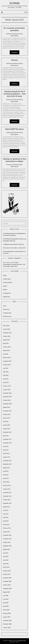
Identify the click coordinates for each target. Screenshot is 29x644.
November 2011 (7, 496)
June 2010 (6, 556)
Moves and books (8, 282)
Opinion (5, 286)
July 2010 (6, 553)
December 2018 (7, 393)
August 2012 (6, 468)
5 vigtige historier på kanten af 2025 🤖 (13, 244)
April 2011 (6, 521)
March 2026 (6, 326)
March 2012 (6, 482)
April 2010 (6, 564)
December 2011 (7, 492)
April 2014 (6, 436)
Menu (26, 12)
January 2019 (7, 390)
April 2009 (6, 606)
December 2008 (7, 620)
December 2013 (7, 439)
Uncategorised (7, 293)
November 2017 (7, 411)
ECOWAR (15, 3)
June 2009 (6, 599)
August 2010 (6, 549)
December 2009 (7, 578)
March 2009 (6, 610)
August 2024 (6, 350)
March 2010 (6, 567)
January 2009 (7, 617)
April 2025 (6, 343)
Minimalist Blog (22, 640)
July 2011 (6, 510)
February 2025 (7, 347)
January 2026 (7, 329)
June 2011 (6, 514)
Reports (5, 290)
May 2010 (6, 560)
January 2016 (7, 425)
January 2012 (7, 489)
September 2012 (7, 464)
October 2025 (7, 336)
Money (5, 275)
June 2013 (6, 446)
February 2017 (7, 414)
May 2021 (6, 372)
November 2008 (7, 624)
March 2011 (6, 525)
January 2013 (7, 457)
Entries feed (6, 309)
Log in (5, 306)
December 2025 (7, 333)
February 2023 (7, 365)
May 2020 (6, 375)
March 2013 (6, 453)
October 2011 (7, 500)
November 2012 (7, 461)
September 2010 (7, 546)
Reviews (15, 60)
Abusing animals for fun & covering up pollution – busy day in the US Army (14, 94)
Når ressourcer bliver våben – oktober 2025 (14, 248)
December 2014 (7, 432)
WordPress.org (7, 316)
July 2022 (6, 368)
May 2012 (6, 475)
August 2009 (6, 592)
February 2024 (7, 358)
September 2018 (7, 404)
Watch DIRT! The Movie (14, 129)
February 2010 (7, 571)
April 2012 (6, 478)
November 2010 (7, 539)
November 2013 (7, 443)
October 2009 (7, 585)
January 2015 (7, 429)
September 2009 (7, 588)
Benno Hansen (15, 36)
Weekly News (7, 297)
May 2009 (6, 603)
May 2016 (6, 421)
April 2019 (6, 382)
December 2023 (7, 361)
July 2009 (6, 596)
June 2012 (6, 471)
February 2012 (7, 485)
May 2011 (6, 517)
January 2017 (7, 418)
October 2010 (7, 542)
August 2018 (6, 407)
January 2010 (7, 574)
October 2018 (7, 400)
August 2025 (6, 340)
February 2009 (7, 613)
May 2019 (6, 379)
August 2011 (6, 507)
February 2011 (7, 528)
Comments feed (7, 313)
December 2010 (7, 535)
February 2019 (7, 386)
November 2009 (7, 581)
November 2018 (7, 397)
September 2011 (7, 503)
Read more (15, 52)
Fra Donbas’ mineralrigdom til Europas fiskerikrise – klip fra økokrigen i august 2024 (14, 264)
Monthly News (7, 279)
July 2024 (6, 354)
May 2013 (6, 450)
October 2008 (7, 628)
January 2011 (7, 532)
